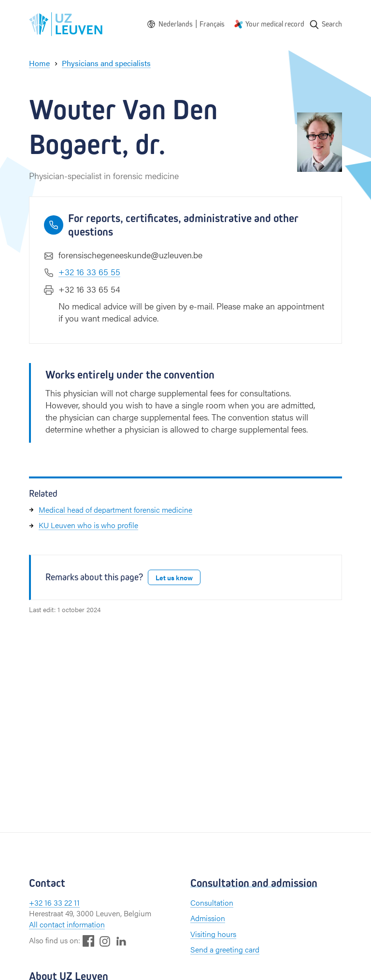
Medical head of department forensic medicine (115, 510)
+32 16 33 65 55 (89, 272)
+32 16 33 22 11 (54, 903)
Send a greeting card (225, 949)
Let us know (174, 577)
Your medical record (275, 24)
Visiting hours (213, 934)
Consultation (212, 903)
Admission (208, 918)
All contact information (67, 924)
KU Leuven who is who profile (88, 525)
